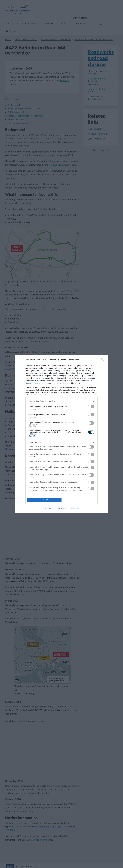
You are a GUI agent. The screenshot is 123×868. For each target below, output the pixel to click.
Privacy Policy (75, 508)
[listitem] (61, 401)
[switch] (91, 406)
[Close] (103, 360)
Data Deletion (48, 508)
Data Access (61, 508)
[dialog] (61, 434)
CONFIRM (44, 500)
